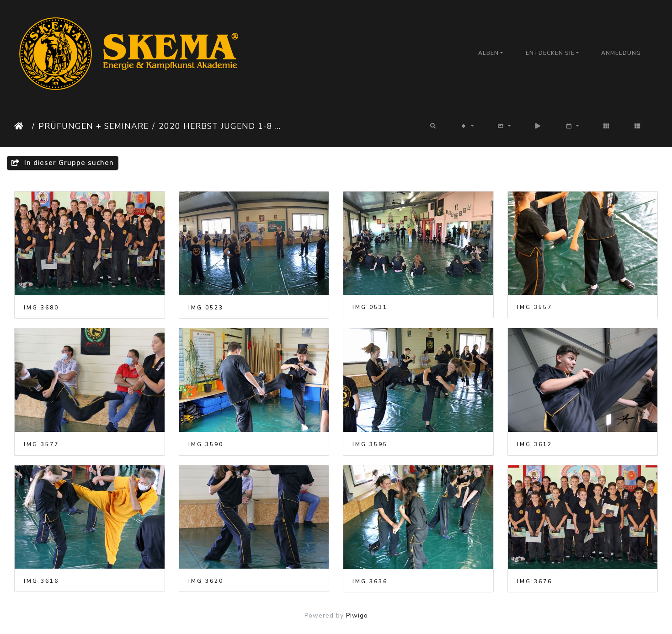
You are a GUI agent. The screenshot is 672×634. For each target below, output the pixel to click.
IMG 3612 (535, 444)
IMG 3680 (41, 308)
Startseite (21, 126)
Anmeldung (621, 53)
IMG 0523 (206, 308)
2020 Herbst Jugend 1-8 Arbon (222, 126)
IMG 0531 (370, 307)
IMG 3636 (370, 581)
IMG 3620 (206, 581)
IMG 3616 (41, 581)
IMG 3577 (41, 444)
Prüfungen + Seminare (93, 126)
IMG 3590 (206, 444)
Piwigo (357, 615)
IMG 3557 (535, 307)
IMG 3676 (535, 581)
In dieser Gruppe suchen (63, 163)
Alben (488, 53)
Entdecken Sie (550, 53)
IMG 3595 (370, 444)
